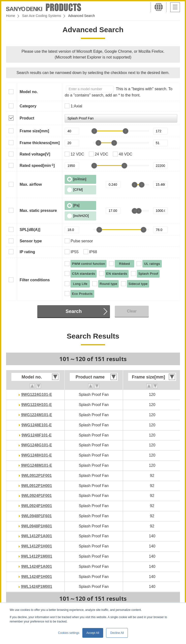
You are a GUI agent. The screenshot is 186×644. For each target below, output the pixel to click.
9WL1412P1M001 (37, 556)
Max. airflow (31, 184)
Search (74, 311)
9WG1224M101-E (37, 415)
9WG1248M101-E (37, 465)
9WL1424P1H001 (36, 577)
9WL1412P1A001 (36, 536)
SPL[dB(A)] (30, 230)
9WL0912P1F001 (36, 476)
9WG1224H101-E (37, 405)
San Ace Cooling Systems (42, 16)
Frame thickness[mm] (40, 143)
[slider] (94, 131)
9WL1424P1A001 (36, 566)
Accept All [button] (93, 633)
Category (28, 106)
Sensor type (31, 241)
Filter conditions (35, 280)
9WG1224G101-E (36, 395)
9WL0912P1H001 (36, 486)
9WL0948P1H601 (36, 526)
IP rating (27, 252)
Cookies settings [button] (69, 633)
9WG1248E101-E (36, 425)
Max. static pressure (38, 211)
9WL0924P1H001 (36, 506)
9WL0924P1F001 (36, 496)
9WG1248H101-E (37, 455)
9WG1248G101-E (36, 445)
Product (27, 118)
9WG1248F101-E (37, 435)
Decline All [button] (117, 633)
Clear (132, 311)
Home (11, 16)
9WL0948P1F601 (36, 516)
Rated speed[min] (37, 165)
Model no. (29, 92)
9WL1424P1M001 (37, 587)
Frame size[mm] (34, 131)
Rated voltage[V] (35, 154)
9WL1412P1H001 (36, 546)
